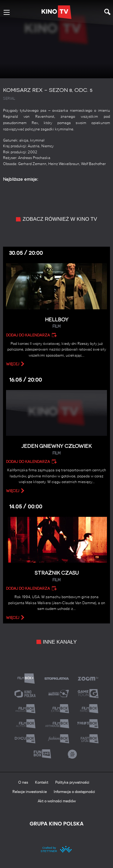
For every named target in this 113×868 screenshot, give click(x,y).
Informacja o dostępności (74, 792)
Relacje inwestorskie (30, 792)
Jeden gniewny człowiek (56, 450)
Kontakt (42, 783)
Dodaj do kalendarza (28, 335)
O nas (23, 783)
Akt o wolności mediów (57, 801)
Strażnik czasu (56, 576)
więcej (13, 364)
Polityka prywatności (72, 783)
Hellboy (56, 323)
